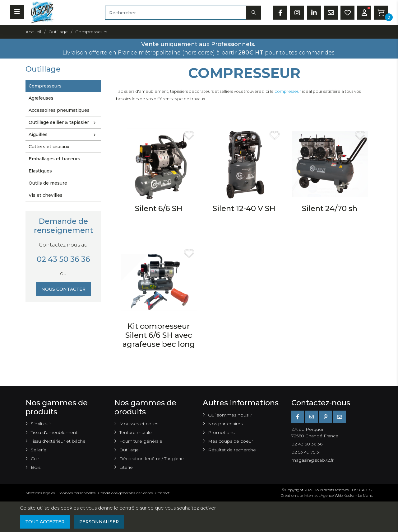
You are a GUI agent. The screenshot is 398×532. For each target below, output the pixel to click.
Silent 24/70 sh (330, 208)
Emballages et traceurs (54, 159)
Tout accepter (45, 522)
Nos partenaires (225, 424)
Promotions (221, 432)
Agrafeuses (41, 98)
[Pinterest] (326, 417)
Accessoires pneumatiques (59, 110)
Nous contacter (63, 289)
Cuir (35, 459)
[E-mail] (340, 417)
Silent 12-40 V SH (244, 208)
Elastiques (40, 171)
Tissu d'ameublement (54, 432)
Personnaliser (100, 522)
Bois (36, 467)
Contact (163, 493)
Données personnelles (76, 493)
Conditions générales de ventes (125, 493)
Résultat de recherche (232, 450)
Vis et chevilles (46, 195)
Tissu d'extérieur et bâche (58, 441)
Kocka (349, 495)
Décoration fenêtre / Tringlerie (152, 459)
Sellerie (39, 450)
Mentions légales (40, 493)
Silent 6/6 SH (159, 208)
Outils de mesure (48, 183)
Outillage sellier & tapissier (64, 123)
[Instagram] (312, 417)
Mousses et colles (139, 424)
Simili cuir (41, 424)
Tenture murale (136, 432)
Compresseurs (45, 86)
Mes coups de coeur (231, 441)
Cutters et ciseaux (49, 147)
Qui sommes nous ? (230, 415)
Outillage (129, 450)
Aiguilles (64, 135)
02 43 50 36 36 (63, 259)
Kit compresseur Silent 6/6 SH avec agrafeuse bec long (159, 335)
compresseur (288, 91)
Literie (126, 467)
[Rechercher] (176, 13)
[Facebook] (298, 417)
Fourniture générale (141, 441)
